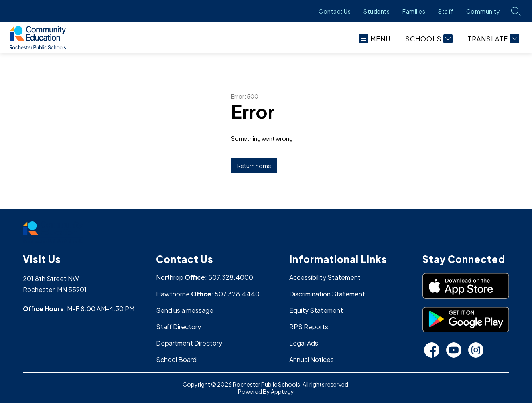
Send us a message (185, 310)
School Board (176, 359)
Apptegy (282, 391)
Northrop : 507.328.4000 (205, 277)
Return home (254, 166)
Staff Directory (179, 327)
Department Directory (189, 343)
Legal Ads (304, 343)
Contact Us (335, 11)
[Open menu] (375, 39)
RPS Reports (309, 327)
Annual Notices (312, 359)
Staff (446, 11)
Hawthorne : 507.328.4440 (208, 294)
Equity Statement (316, 310)
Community (483, 11)
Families (414, 11)
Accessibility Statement (325, 277)
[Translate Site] (492, 39)
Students (377, 11)
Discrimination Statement (327, 294)
